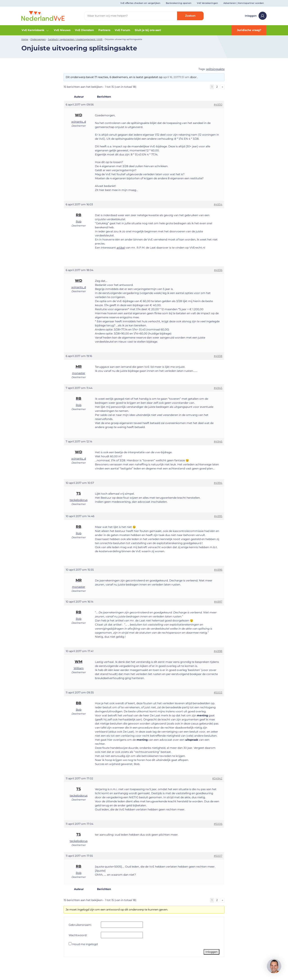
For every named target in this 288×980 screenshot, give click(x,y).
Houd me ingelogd (85, 944)
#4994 (218, 483)
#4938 (218, 356)
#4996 (218, 570)
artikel (121, 248)
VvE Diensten (84, 30)
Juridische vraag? (249, 30)
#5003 (218, 692)
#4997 (218, 602)
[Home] (43, 16)
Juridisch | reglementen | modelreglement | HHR (75, 39)
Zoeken (190, 16)
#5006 (218, 824)
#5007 (218, 856)
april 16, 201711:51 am (176, 77)
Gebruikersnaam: (80, 925)
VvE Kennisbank (35, 30)
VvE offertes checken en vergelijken (140, 3)
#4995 (218, 516)
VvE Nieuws (62, 30)
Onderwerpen (38, 39)
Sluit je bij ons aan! (148, 30)
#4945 (218, 388)
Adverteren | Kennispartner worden (244, 3)
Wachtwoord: (78, 935)
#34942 (217, 778)
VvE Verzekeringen (207, 3)
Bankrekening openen (179, 3)
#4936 (218, 270)
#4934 (218, 204)
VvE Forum (123, 30)
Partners (104, 30)
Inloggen (256, 16)
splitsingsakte (215, 69)
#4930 (218, 104)
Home (25, 39)
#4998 (218, 651)
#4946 (218, 441)
